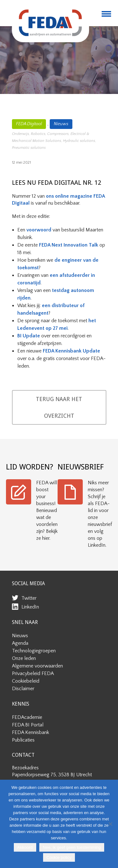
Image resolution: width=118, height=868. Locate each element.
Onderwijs (20, 134)
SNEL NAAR (25, 622)
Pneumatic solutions (29, 148)
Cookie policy (59, 857)
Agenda (20, 643)
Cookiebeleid (26, 681)
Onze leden (24, 658)
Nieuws (61, 124)
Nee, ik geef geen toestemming (72, 847)
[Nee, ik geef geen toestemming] (110, 824)
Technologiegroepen (34, 651)
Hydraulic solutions (79, 141)
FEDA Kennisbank (31, 732)
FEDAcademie (27, 717)
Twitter (29, 598)
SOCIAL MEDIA (28, 583)
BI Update (29, 336)
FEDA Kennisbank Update (71, 351)
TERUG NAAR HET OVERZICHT (59, 407)
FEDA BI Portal (28, 725)
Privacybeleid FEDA (33, 673)
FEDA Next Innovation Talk (69, 245)
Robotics (38, 134)
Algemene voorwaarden (37, 666)
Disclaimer (23, 689)
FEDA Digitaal (29, 124)
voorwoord (39, 230)
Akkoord (25, 847)
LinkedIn (30, 607)
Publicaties (23, 740)
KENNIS (21, 704)
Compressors (58, 134)
